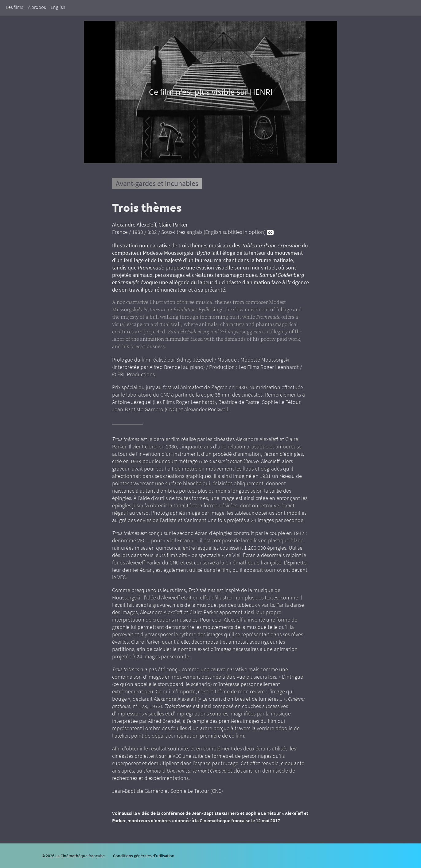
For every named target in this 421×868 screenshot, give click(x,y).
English (58, 7)
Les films (15, 7)
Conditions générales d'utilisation (144, 856)
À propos (37, 7)
